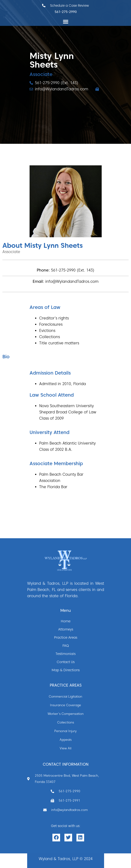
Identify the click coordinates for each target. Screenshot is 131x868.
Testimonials (65, 654)
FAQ (66, 646)
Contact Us (66, 662)
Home (66, 621)
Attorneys (66, 629)
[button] (66, 22)
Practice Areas (66, 637)
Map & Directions (66, 670)
